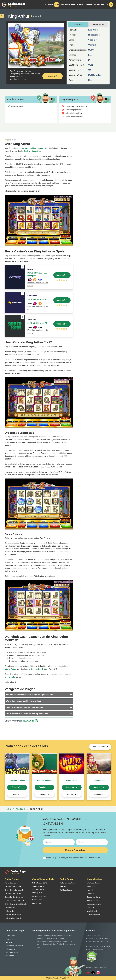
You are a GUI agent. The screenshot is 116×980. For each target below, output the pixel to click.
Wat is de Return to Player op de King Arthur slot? (28, 714)
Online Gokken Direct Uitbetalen (16, 904)
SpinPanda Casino (94, 915)
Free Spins (63, 886)
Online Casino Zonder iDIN (14, 901)
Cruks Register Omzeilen (14, 918)
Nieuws (10, 939)
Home (8, 809)
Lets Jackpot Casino (94, 904)
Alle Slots (21, 809)
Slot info (78, 24)
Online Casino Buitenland (14, 890)
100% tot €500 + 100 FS (37, 299)
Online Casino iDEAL (40, 883)
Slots (57, 4)
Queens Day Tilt (38, 669)
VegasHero (91, 893)
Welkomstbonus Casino (68, 883)
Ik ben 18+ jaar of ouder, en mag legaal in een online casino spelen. (73, 858)
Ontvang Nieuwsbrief (75, 850)
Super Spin (32, 319)
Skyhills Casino (92, 901)
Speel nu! (16, 787)
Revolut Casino (38, 903)
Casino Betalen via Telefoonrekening (39, 888)
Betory (30, 269)
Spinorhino (32, 296)
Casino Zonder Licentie (13, 886)
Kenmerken (98, 24)
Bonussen (65, 4)
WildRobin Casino (93, 883)
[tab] (39, 695)
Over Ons (11, 936)
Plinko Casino (10, 911)
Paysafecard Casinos (40, 896)
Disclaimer (11, 949)
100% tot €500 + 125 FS (37, 323)
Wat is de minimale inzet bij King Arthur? (24, 701)
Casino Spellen (10, 908)
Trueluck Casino (93, 911)
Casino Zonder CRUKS (13, 893)
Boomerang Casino (94, 897)
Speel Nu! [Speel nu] (53, 76)
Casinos (48, 4)
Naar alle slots (99, 747)
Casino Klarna (37, 900)
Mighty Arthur (11, 669)
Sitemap (11, 956)
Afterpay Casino (38, 893)
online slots (10, 677)
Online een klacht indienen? (97, 967)
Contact (10, 942)
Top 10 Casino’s (10, 883)
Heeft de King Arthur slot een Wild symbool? (25, 707)
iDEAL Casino (77, 4)
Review (16, 794)
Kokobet (90, 890)
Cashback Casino (66, 890)
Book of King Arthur (32, 151)
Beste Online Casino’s (97, 4)
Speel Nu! (61, 275)
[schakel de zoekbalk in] (111, 5)
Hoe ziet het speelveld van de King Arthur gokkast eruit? (30, 695)
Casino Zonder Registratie (14, 897)
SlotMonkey (91, 886)
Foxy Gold (91, 908)
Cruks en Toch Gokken (13, 915)
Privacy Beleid (13, 952)
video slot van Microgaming (32, 148)
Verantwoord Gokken (15, 946)
